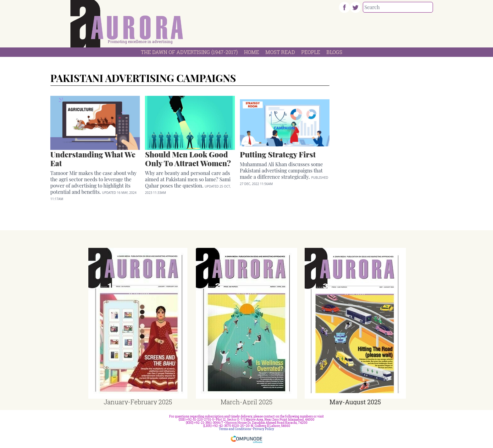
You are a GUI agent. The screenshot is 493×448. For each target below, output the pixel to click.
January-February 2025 (138, 402)
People (311, 52)
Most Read (280, 52)
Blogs (334, 52)
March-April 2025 (246, 402)
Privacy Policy (264, 429)
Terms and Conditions (235, 429)
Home (252, 52)
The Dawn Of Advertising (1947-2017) (189, 52)
